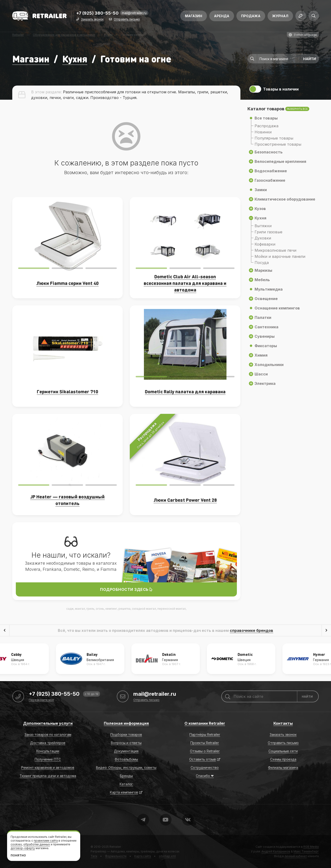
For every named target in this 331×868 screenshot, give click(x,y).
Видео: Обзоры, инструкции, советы (126, 767)
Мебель (262, 280)
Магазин (194, 16)
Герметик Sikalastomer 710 (67, 391)
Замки (261, 190)
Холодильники (269, 365)
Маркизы (263, 270)
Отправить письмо (127, 19)
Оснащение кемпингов (277, 308)
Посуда (262, 263)
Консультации (48, 751)
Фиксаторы (266, 346)
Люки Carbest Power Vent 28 (185, 500)
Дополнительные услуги (48, 723)
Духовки (263, 238)
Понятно (18, 855)
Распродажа (266, 126)
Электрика (265, 383)
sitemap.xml (167, 856)
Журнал (280, 16)
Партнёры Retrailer (205, 734)
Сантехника (266, 327)
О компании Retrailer (205, 723)
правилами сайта (46, 841)
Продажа (251, 16)
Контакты (283, 723)
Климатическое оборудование (285, 199)
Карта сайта (143, 856)
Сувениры (265, 336)
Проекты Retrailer (205, 743)
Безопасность (269, 152)
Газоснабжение (270, 180)
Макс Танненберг (306, 851)
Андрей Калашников (276, 851)
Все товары (266, 118)
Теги (94, 856)
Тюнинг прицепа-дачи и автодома (48, 776)
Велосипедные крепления (280, 161)
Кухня (75, 59)
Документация (126, 751)
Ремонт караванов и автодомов (48, 767)
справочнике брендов (251, 630)
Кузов (260, 209)
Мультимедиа (269, 289)
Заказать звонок (92, 19)
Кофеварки (265, 244)
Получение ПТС (48, 759)
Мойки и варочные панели (280, 256)
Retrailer (115, 847)
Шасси (261, 374)
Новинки (263, 132)
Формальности (116, 856)
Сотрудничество (205, 767)
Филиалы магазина (283, 767)
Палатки (263, 317)
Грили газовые (268, 232)
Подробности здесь (126, 589)
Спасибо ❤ (205, 776)
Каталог (126, 784)
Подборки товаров (126, 734)
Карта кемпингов (124, 792)
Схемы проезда (283, 759)
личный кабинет (296, 856)
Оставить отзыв (203, 759)
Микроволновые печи (275, 250)
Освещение (266, 299)
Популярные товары (274, 138)
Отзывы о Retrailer (205, 751)
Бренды (126, 776)
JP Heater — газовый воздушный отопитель (67, 500)
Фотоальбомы (126, 759)
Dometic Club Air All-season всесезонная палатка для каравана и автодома (185, 283)
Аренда (222, 16)
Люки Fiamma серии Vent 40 (67, 283)
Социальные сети (283, 751)
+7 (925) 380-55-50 (97, 13)
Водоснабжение (271, 171)
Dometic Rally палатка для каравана (185, 391)
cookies (16, 844)
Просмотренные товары (278, 144)
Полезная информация (126, 723)
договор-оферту (23, 848)
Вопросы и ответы (126, 743)
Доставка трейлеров (48, 743)
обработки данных (37, 844)
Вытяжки (263, 226)
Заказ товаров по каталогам (48, 734)
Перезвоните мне (41, 700)
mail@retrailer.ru (134, 13)
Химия (261, 355)
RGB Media (311, 847)
